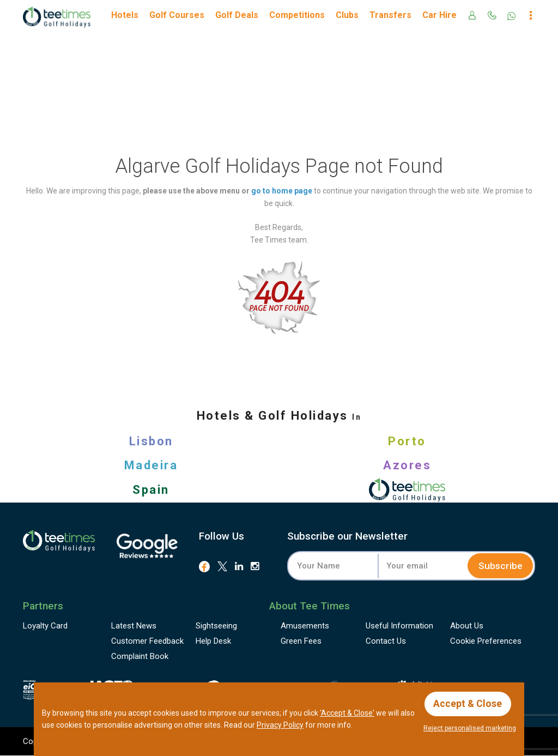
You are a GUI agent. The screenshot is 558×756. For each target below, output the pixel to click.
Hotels (125, 15)
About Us (467, 626)
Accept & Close (468, 703)
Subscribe (499, 566)
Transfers (390, 15)
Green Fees (301, 642)
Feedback (147, 642)
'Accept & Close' (347, 712)
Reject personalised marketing (470, 728)
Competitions (297, 15)
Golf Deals (237, 15)
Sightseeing (216, 626)
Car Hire (439, 15)
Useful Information (399, 626)
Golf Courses (177, 15)
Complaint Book (140, 657)
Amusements (305, 626)
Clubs (347, 15)
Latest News (134, 626)
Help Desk (213, 642)
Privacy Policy (280, 724)
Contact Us (386, 642)
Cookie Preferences (486, 642)
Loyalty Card (45, 626)
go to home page (282, 191)
